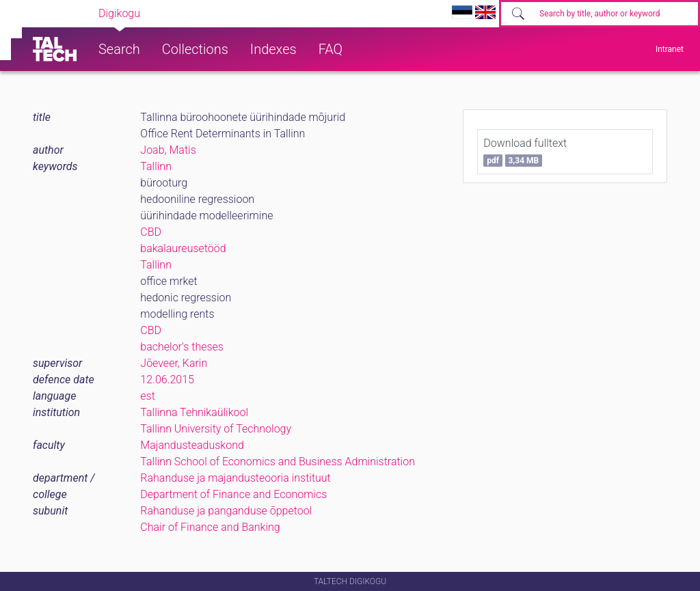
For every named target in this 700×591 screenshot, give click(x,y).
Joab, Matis (168, 150)
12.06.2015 (167, 380)
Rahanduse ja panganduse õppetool (226, 511)
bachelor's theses (182, 347)
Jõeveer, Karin (174, 363)
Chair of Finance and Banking (210, 527)
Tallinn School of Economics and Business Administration (278, 462)
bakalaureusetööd (183, 248)
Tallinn (156, 166)
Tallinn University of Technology (216, 429)
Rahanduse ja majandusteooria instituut (235, 478)
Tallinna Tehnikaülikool (194, 412)
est (148, 396)
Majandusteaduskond (192, 445)
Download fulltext (525, 152)
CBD (151, 232)
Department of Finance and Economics (233, 494)
